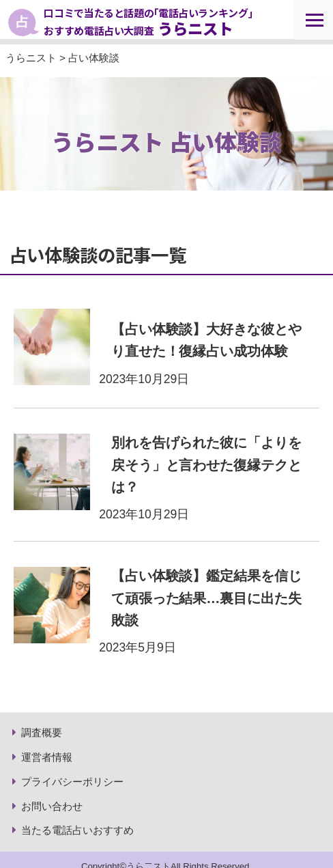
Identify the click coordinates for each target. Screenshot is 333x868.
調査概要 (42, 732)
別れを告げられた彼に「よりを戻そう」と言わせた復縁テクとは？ (206, 465)
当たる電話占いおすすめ (77, 830)
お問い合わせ (52, 806)
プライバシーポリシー (72, 782)
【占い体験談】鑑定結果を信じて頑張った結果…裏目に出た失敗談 (206, 598)
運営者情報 (47, 757)
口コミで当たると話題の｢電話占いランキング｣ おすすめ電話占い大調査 (148, 22)
